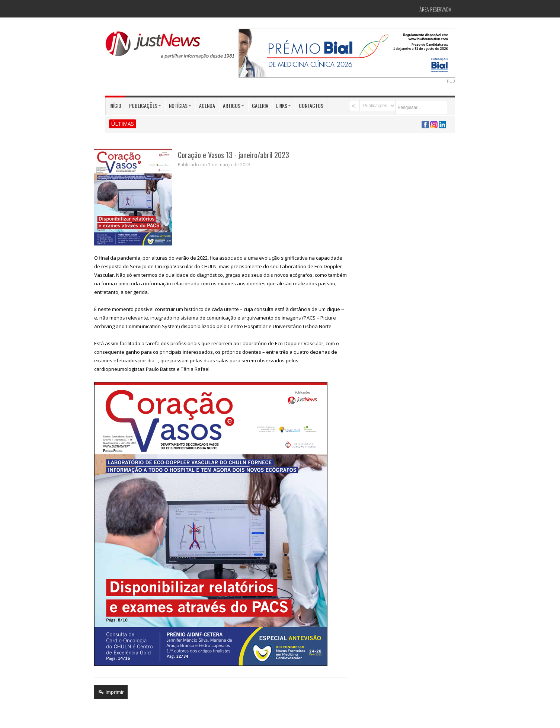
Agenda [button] (207, 105)
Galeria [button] (260, 105)
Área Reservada (435, 9)
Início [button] (115, 105)
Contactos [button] (311, 105)
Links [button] (284, 105)
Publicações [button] (145, 105)
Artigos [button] (233, 105)
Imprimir (111, 692)
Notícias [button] (180, 105)
